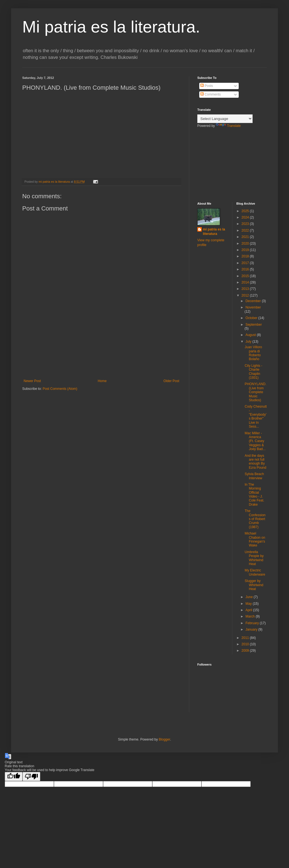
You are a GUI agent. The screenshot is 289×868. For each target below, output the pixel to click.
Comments (210, 94)
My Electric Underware (255, 572)
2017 (246, 263)
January (252, 629)
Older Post (171, 381)
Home (102, 381)
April (249, 610)
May (249, 604)
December (254, 301)
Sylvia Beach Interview (254, 476)
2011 (246, 638)
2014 (246, 282)
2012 (246, 295)
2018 (246, 256)
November (253, 307)
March (251, 616)
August (251, 335)
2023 (246, 224)
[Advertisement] (101, 355)
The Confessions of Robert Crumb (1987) (255, 519)
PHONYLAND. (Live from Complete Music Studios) (255, 392)
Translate (228, 126)
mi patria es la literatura (214, 232)
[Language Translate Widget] (225, 119)
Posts (207, 86)
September (254, 325)
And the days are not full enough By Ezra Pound (255, 462)
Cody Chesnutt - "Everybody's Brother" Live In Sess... (256, 417)
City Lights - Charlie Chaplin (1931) (253, 372)
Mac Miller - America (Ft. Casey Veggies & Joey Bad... (255, 441)
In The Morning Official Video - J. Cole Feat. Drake (254, 495)
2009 (246, 651)
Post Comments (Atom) (60, 389)
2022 (246, 230)
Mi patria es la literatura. (111, 27)
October (252, 318)
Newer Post (32, 381)
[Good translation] (14, 777)
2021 (246, 237)
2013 (246, 289)
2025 (246, 211)
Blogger (164, 739)
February (252, 623)
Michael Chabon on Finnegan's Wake (255, 539)
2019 (246, 250)
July (249, 342)
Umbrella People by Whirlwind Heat (254, 558)
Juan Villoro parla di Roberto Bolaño (253, 353)
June (249, 597)
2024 (246, 217)
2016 (246, 269)
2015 (246, 276)
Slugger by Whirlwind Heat (254, 585)
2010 (246, 644)
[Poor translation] (31, 777)
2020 (246, 244)
